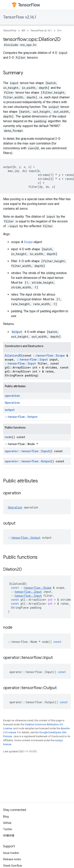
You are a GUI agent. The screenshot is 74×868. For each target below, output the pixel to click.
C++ (59, 31)
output (10, 410)
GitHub (7, 823)
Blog (6, 817)
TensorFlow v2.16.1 (20, 17)
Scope (28, 242)
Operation (12, 403)
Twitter (8, 829)
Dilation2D (13, 355)
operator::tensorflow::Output (28, 461)
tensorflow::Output (23, 417)
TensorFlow (10, 31)
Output (17, 332)
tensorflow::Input (34, 359)
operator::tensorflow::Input (27, 451)
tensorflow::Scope (50, 355)
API (23, 31)
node (8, 437)
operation (12, 396)
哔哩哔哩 (9, 836)
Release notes (12, 859)
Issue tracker (11, 853)
